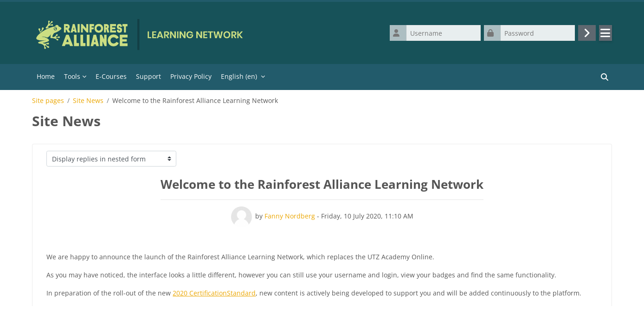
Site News (88, 101)
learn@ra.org (270, 311)
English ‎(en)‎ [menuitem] (239, 76)
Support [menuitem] (148, 76)
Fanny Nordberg (290, 216)
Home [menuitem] (46, 76)
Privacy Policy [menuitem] (191, 76)
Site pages (48, 101)
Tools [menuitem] (72, 76)
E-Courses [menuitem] (111, 76)
